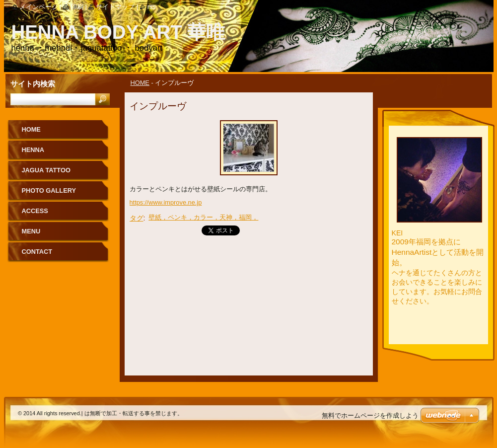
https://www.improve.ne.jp (166, 202)
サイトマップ (115, 7)
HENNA (33, 150)
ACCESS (35, 211)
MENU (31, 231)
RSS (152, 7)
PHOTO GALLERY (49, 190)
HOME (140, 83)
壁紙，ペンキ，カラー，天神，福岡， (203, 217)
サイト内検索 (33, 84)
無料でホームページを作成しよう (370, 415)
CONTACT (37, 252)
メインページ (39, 7)
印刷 (77, 7)
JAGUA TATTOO (46, 170)
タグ (137, 218)
